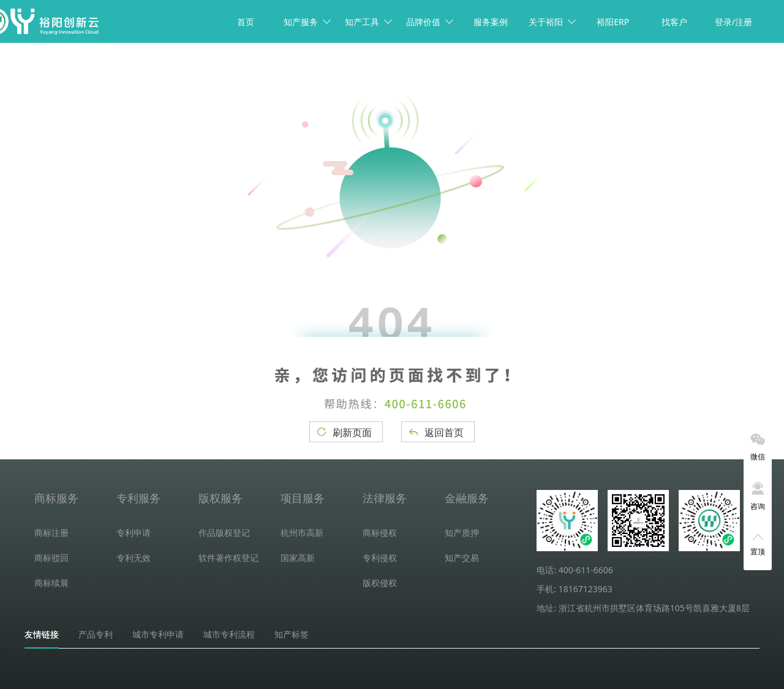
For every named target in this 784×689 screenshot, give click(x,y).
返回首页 (444, 432)
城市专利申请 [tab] (158, 634)
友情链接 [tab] (42, 634)
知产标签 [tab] (292, 634)
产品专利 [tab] (96, 634)
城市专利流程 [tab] (229, 634)
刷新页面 (352, 432)
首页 (246, 22)
